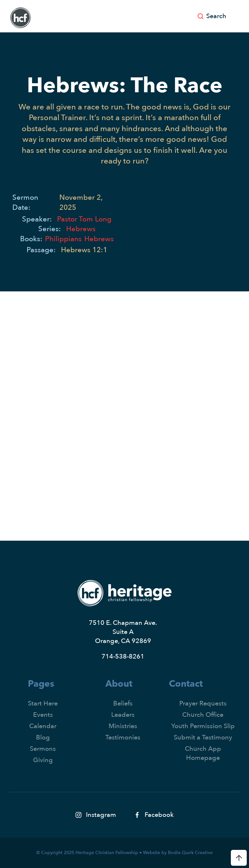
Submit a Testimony (203, 737)
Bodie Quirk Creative (190, 853)
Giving (43, 760)
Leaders (123, 715)
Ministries (123, 726)
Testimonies (123, 737)
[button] (238, 16)
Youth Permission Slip (203, 726)
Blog (43, 737)
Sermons (43, 749)
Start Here (43, 703)
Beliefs (123, 703)
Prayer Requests (203, 703)
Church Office (203, 715)
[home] (20, 18)
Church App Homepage (203, 753)
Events (43, 715)
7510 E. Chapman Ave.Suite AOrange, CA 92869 (123, 632)
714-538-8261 (123, 656)
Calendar (43, 726)
